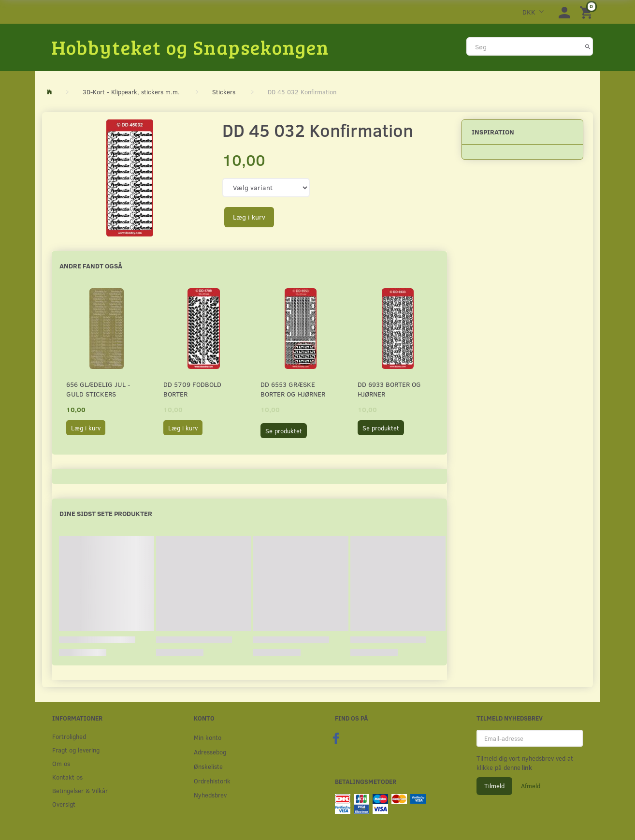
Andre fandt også (91, 266)
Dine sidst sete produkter (106, 513)
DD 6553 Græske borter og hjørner (293, 389)
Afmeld (531, 786)
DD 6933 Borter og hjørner (389, 389)
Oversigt (64, 804)
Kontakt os (67, 777)
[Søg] (588, 46)
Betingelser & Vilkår (80, 790)
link (526, 767)
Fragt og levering (76, 750)
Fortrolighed (69, 736)
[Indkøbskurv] (588, 12)
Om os (61, 763)
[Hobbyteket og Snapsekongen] (190, 47)
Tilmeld (494, 786)
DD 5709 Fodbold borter (192, 389)
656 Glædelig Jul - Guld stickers (98, 389)
